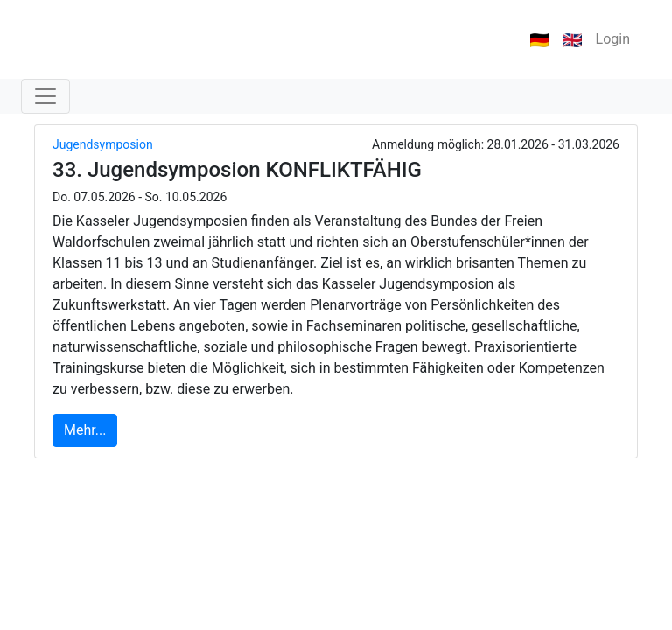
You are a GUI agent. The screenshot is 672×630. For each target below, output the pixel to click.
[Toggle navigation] (45, 96)
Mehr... (85, 430)
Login (613, 39)
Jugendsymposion (103, 144)
